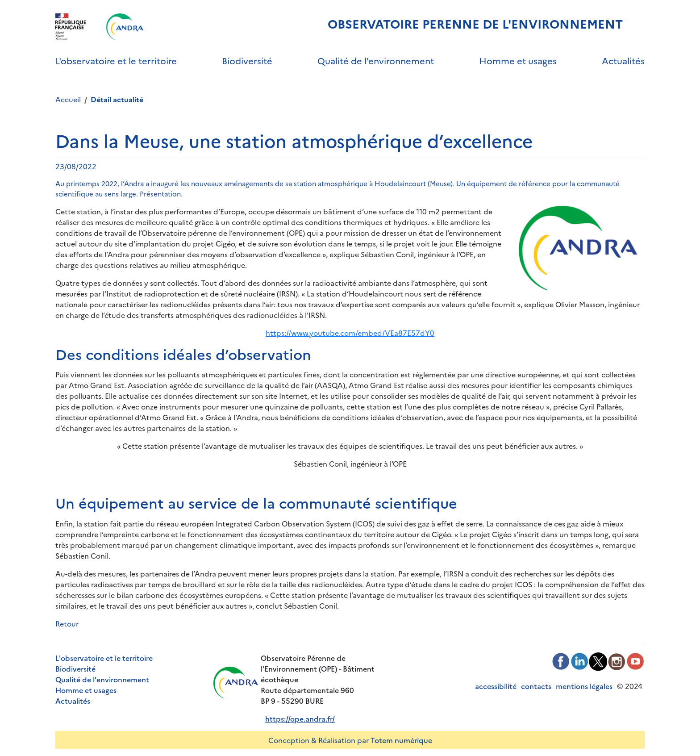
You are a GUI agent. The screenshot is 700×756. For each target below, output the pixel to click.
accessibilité (496, 686)
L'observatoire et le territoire (116, 60)
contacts (536, 686)
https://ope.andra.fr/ (300, 718)
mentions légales (584, 686)
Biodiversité (247, 60)
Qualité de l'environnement (376, 60)
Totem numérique (401, 740)
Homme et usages (518, 60)
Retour (67, 623)
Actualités (623, 60)
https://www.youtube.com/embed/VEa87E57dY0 (350, 333)
